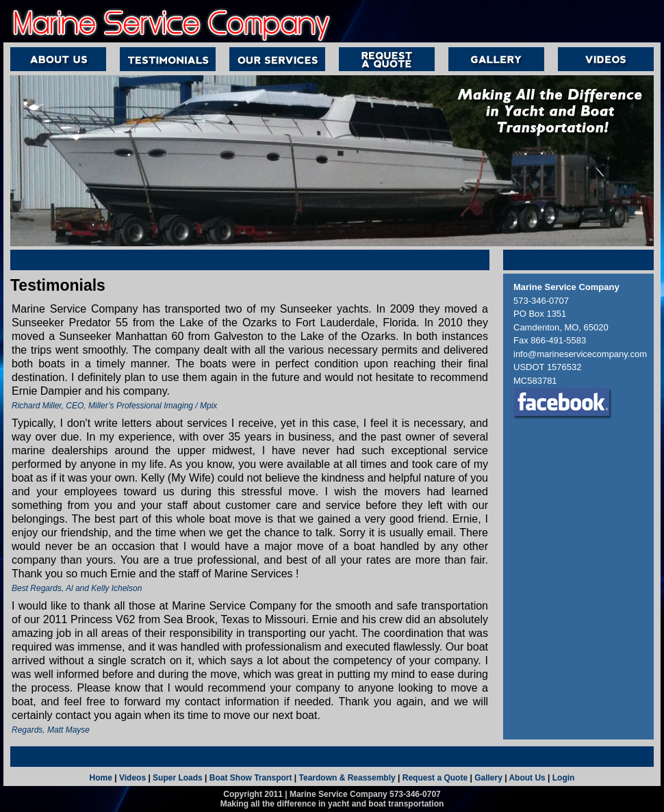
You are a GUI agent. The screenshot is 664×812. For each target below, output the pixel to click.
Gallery (488, 778)
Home (101, 778)
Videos (131, 778)
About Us (527, 778)
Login (564, 778)
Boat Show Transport (251, 778)
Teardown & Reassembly (347, 778)
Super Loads (178, 778)
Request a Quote (435, 778)
